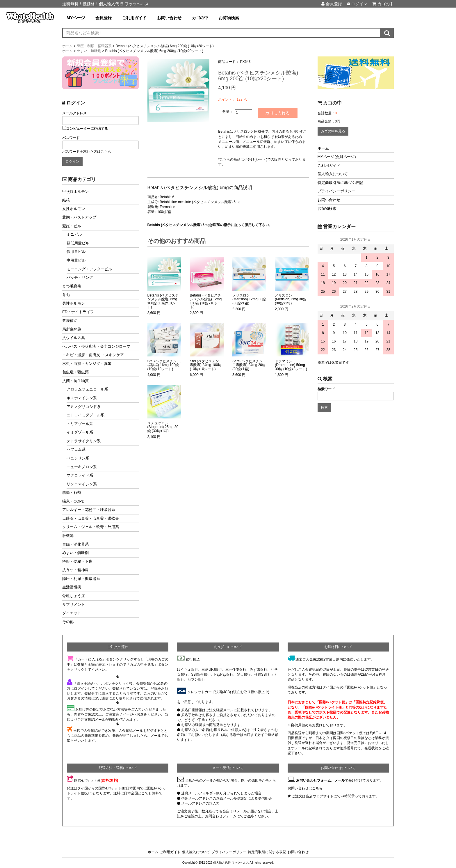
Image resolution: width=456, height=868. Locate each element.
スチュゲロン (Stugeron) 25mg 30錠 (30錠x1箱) (163, 427)
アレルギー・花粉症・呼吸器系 (89, 510)
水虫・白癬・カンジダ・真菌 (87, 364)
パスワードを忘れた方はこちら (87, 152)
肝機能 (68, 536)
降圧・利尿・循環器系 (81, 579)
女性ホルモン (74, 209)
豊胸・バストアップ (79, 217)
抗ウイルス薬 (74, 338)
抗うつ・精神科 (75, 570)
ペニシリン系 (78, 458)
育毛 (66, 295)
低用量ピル (76, 252)
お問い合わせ (169, 18)
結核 (66, 200)
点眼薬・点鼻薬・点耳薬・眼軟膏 (91, 518)
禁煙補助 (70, 321)
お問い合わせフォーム (313, 780)
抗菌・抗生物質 (75, 381)
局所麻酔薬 (72, 329)
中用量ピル (76, 260)
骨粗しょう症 (74, 596)
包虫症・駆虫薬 (75, 372)
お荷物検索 (229, 18)
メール (340, 780)
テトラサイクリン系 (84, 441)
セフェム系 (76, 449)
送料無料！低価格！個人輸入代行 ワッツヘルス (106, 4)
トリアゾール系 (80, 424)
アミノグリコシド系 (84, 407)
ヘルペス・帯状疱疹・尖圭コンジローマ (96, 346)
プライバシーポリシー (336, 191)
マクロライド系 (80, 475)
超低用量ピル (78, 243)
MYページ (76, 18)
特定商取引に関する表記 (267, 852)
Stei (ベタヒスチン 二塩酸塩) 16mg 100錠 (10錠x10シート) (164, 365)
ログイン (357, 4)
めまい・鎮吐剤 (75, 553)
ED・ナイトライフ (78, 312)
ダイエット (72, 613)
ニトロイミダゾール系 (85, 415)
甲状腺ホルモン (75, 192)
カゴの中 (383, 4)
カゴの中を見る (333, 131)
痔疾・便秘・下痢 (77, 561)
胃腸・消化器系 (75, 544)
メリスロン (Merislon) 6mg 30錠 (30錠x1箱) (291, 299)
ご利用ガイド (134, 18)
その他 (68, 622)
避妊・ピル (72, 226)
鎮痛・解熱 (72, 492)
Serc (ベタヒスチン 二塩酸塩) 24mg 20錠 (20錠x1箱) (249, 365)
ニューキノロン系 (82, 467)
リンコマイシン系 (82, 484)
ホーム (323, 148)
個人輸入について (333, 174)
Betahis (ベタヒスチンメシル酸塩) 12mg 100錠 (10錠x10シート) (206, 301)
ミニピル (74, 234)
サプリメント (74, 605)
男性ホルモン (74, 303)
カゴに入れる (278, 113)
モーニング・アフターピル (89, 269)
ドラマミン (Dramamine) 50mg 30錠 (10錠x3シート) (291, 365)
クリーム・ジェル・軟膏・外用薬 (91, 527)
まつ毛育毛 (72, 286)
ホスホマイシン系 (82, 398)
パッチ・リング (80, 277)
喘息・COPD (73, 501)
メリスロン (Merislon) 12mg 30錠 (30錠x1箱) (249, 299)
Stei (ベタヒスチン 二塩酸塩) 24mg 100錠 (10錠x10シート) (207, 365)
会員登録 (332, 4)
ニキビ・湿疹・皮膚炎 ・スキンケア (93, 355)
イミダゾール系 (80, 432)
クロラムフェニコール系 (87, 389)
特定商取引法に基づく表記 (340, 183)
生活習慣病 (72, 587)
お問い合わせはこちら (305, 788)
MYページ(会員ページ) (337, 157)
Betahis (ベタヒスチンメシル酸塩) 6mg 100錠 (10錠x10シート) (163, 301)
